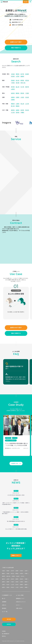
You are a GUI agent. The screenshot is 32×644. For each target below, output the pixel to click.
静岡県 (17, 579)
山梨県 (8, 579)
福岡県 (26, 585)
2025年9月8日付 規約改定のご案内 (16, 495)
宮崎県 (21, 587)
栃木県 (12, 574)
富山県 (18, 576)
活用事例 (4, 602)
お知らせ (4, 605)
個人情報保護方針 (6, 634)
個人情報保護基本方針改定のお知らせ (16, 521)
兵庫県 (21, 582)
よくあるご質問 (20, 595)
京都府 (8, 582)
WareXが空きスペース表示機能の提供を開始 (16, 529)
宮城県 (17, 571)
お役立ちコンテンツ (21, 602)
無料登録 (26, 2)
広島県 (3, 585)
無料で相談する (16, 48)
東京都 (3, 576)
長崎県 (8, 587)
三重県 (26, 579)
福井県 (3, 579)
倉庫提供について (20, 599)
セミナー (18, 605)
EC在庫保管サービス (7, 595)
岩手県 (12, 571)
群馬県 (17, 574)
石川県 (22, 576)
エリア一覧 (5, 612)
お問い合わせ (19, 608)
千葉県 (26, 574)
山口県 (12, 585)
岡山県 (8, 585)
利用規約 (4, 631)
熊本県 (12, 587)
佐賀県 (3, 587)
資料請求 (4, 608)
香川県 (17, 585)
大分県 (17, 587)
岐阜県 (12, 579)
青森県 (8, 571)
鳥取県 (26, 582)
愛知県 (21, 579)
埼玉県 (21, 574)
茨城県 (8, 574)
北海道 (3, 571)
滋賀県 (3, 582)
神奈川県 (8, 576)
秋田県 (21, 571)
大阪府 (12, 582)
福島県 (3, 574)
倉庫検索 (9, 624)
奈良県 (17, 582)
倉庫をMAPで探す (16, 42)
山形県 (26, 571)
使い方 (4, 599)
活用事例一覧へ (16, 464)
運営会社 (4, 636)
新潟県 (13, 576)
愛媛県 (21, 585)
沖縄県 (26, 587)
